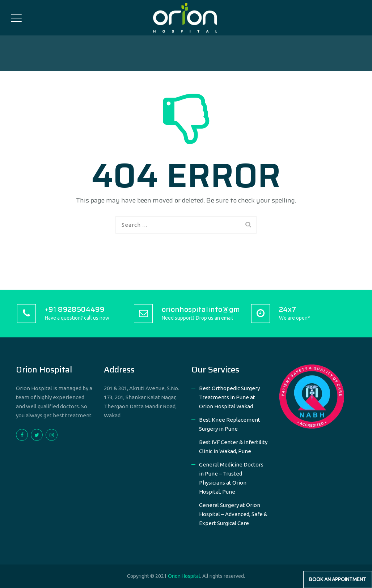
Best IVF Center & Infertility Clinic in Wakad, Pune (233, 447)
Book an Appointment (338, 579)
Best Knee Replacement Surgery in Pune (230, 424)
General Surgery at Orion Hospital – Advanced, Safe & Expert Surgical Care (233, 514)
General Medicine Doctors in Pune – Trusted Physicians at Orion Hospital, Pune (231, 478)
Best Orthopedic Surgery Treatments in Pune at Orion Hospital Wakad (229, 397)
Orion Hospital (184, 576)
